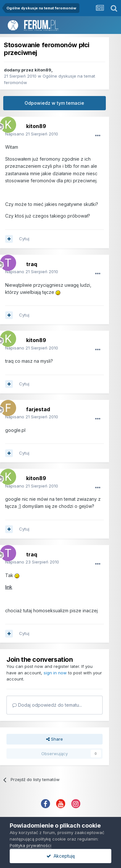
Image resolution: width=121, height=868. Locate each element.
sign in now (55, 673)
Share (55, 739)
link (9, 587)
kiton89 (43, 70)
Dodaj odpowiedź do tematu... (47, 705)
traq (32, 264)
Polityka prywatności (30, 845)
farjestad (38, 409)
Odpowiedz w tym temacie (54, 103)
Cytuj (24, 239)
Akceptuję (61, 856)
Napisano (32, 134)
